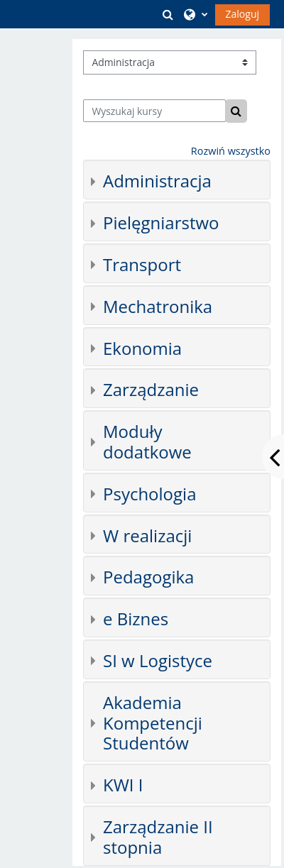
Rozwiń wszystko (231, 151)
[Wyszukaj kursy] (154, 111)
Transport (142, 264)
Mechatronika (158, 306)
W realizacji (147, 535)
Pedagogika (148, 577)
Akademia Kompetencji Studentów (153, 723)
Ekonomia (142, 348)
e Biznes (136, 619)
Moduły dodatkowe (147, 441)
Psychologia (149, 494)
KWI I (123, 785)
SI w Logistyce (158, 660)
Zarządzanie (151, 389)
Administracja (157, 181)
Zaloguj (242, 14)
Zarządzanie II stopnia (158, 837)
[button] (168, 14)
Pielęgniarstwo (161, 223)
